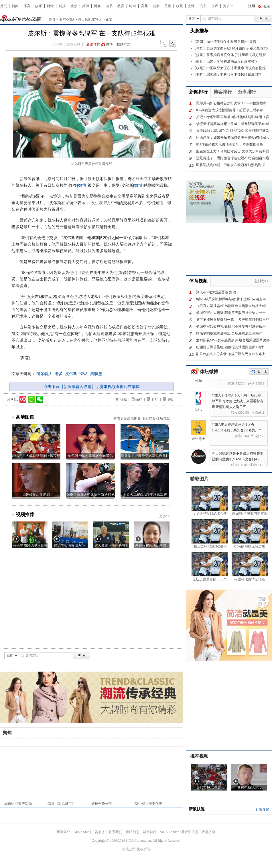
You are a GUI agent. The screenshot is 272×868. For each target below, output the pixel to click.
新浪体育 (93, 44)
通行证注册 (190, 832)
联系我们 (115, 832)
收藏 (180, 6)
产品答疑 (209, 832)
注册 (252, 6)
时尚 (133, 6)
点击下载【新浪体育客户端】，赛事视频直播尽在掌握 (92, 387)
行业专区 (263, 809)
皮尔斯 (71, 374)
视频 (74, 6)
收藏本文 (123, 44)
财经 (50, 6)
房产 (215, 6)
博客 (97, 6)
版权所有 (143, 849)
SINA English (170, 832)
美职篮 (96, 374)
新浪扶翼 (197, 809)
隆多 (59, 374)
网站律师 (150, 832)
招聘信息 (133, 832)
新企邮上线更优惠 (149, 804)
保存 (139, 399)
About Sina (81, 832)
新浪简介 (63, 832)
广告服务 (98, 832)
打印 (155, 399)
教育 (121, 6)
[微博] (82, 185)
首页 (3, 6)
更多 (226, 6)
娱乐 (39, 6)
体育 (27, 6)
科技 (62, 6)
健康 (156, 6)
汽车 (203, 6)
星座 (168, 6)
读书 (109, 6)
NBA (84, 374)
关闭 (171, 399)
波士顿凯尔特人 (90, 19)
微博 (86, 6)
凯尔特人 (44, 374)
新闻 (15, 6)
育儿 (144, 6)
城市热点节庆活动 (18, 804)
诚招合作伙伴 (102, 804)
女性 (191, 6)
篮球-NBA (67, 19)
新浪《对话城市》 (62, 804)
